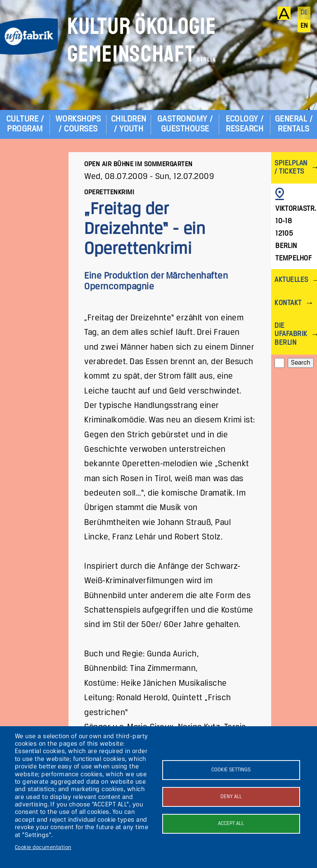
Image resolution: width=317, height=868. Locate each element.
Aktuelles (291, 280)
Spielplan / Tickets (291, 168)
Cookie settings (231, 770)
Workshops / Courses (78, 124)
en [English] (304, 26)
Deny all (231, 797)
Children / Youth (129, 124)
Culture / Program (25, 124)
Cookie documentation (43, 848)
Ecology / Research (245, 124)
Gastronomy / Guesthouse (185, 124)
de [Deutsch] (304, 13)
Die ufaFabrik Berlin (291, 334)
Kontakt (288, 303)
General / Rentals (294, 124)
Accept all (231, 824)
